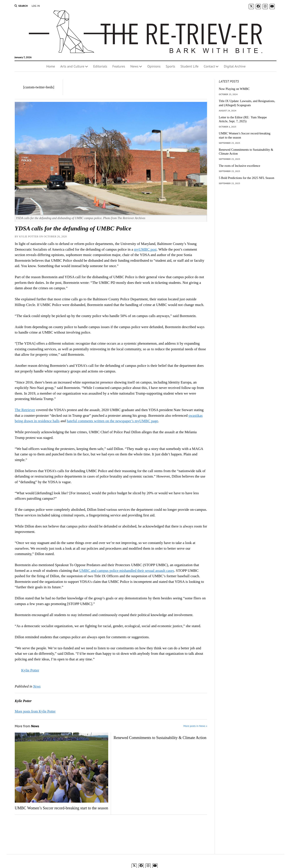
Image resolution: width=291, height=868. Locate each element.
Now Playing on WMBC (234, 89)
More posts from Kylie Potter (35, 711)
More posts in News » (195, 726)
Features (119, 66)
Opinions (154, 66)
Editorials (100, 66)
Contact (209, 66)
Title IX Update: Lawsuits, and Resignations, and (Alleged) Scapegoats (247, 103)
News (134, 66)
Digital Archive (235, 66)
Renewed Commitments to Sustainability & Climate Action (160, 738)
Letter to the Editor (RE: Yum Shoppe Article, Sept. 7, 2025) (243, 119)
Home (51, 66)
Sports (170, 66)
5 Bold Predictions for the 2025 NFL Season (247, 178)
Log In (36, 6)
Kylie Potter (30, 670)
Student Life (189, 66)
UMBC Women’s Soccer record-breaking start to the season (61, 808)
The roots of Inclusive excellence (240, 166)
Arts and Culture (72, 66)
